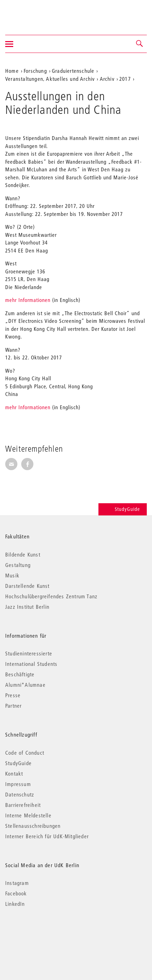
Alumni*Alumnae (25, 685)
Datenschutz (20, 794)
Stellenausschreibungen (33, 826)
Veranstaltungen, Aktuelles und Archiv (50, 79)
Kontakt (14, 773)
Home (12, 71)
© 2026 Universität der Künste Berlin (42, 933)
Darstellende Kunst (27, 586)
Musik (12, 575)
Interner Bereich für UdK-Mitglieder (47, 836)
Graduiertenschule (73, 71)
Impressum (18, 784)
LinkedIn (15, 904)
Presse (13, 695)
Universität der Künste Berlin (33, 13)
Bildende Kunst (23, 554)
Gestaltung (18, 565)
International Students (31, 664)
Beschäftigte (20, 674)
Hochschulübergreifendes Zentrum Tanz (51, 596)
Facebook (16, 893)
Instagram (17, 883)
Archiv (107, 79)
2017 (125, 79)
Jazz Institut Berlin (27, 607)
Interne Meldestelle (28, 815)
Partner (13, 706)
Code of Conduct (25, 753)
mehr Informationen (28, 300)
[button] (140, 44)
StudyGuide (123, 509)
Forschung (35, 71)
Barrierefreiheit (23, 805)
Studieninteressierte (29, 653)
